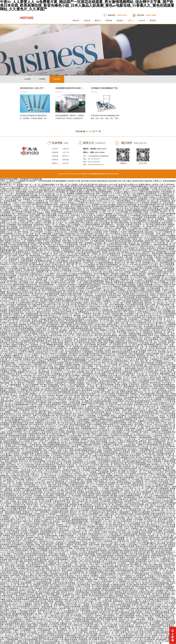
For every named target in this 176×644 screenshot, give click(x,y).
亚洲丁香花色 (83, 336)
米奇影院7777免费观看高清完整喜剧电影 (84, 285)
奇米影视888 (159, 387)
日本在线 (12, 245)
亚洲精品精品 (105, 199)
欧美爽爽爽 (129, 283)
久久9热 (165, 308)
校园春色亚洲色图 (131, 550)
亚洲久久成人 (63, 450)
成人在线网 (153, 459)
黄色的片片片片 (67, 592)
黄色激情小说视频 (119, 274)
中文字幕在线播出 (141, 277)
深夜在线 (75, 447)
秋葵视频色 (115, 490)
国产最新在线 (141, 530)
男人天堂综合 (33, 268)
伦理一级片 (145, 590)
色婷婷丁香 (24, 256)
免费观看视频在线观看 (80, 328)
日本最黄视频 (66, 270)
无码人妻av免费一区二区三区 (48, 568)
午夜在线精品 (60, 228)
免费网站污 (15, 210)
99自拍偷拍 (126, 219)
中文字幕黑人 (167, 228)
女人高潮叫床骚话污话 (25, 303)
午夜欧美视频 (126, 508)
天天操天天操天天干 (81, 241)
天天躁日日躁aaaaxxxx (167, 448)
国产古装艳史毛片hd (157, 250)
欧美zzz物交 (54, 350)
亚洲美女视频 (109, 570)
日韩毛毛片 (128, 214)
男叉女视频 (143, 197)
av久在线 (18, 578)
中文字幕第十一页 (78, 268)
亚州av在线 (24, 461)
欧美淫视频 (64, 530)
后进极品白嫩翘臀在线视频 (136, 210)
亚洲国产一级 (136, 472)
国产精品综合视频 (168, 279)
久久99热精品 (57, 456)
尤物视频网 (34, 532)
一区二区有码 (80, 536)
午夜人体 (139, 314)
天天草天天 (40, 408)
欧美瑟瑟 (71, 290)
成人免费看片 (99, 216)
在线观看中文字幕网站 (55, 430)
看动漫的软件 (42, 206)
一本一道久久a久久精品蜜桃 (24, 516)
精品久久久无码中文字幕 (134, 596)
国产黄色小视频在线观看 (156, 225)
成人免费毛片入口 (77, 599)
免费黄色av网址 (65, 236)
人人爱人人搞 (79, 468)
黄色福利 (76, 405)
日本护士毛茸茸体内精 (131, 234)
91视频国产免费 (45, 403)
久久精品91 (168, 321)
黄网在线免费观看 (161, 245)
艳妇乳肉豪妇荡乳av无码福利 (48, 270)
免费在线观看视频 (57, 368)
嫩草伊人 (160, 345)
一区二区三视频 (28, 230)
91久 (62, 337)
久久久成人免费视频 (99, 376)
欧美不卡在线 (154, 336)
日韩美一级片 (137, 239)
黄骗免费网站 (165, 374)
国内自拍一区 (150, 303)
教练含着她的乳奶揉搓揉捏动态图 (125, 347)
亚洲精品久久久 (70, 456)
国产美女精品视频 (168, 357)
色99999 (111, 196)
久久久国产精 (98, 610)
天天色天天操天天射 (127, 367)
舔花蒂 (98, 396)
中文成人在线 (80, 357)
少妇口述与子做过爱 (115, 210)
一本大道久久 (8, 636)
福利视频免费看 (146, 437)
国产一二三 (61, 523)
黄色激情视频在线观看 (55, 326)
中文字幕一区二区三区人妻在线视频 (104, 197)
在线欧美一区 (140, 225)
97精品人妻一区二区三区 (56, 194)
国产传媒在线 (22, 306)
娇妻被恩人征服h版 (136, 285)
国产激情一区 (53, 448)
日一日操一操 (92, 387)
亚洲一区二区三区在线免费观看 (147, 419)
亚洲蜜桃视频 (118, 408)
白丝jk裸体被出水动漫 (126, 457)
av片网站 (94, 487)
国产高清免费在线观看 (129, 534)
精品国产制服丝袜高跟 (122, 239)
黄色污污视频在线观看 (32, 197)
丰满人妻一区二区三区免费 (11, 359)
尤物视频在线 (53, 246)
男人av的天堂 (31, 186)
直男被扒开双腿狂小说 (71, 470)
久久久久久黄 (96, 312)
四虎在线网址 (78, 461)
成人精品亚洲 (121, 639)
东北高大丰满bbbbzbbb (9, 470)
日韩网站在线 (74, 223)
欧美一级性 (94, 336)
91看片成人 (21, 257)
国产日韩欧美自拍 (36, 425)
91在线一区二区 (163, 605)
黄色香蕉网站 (150, 578)
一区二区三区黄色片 (8, 261)
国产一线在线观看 (18, 194)
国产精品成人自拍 (39, 396)
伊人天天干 (78, 497)
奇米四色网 (112, 578)
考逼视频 (59, 396)
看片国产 (14, 286)
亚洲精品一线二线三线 (60, 239)
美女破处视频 (136, 223)
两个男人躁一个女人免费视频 (125, 510)
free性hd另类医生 (16, 270)
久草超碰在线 (40, 558)
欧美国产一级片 (164, 217)
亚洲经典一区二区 (38, 345)
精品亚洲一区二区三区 (35, 194)
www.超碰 (50, 499)
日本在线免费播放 (20, 243)
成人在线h (81, 377)
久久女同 (149, 425)
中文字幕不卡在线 (123, 485)
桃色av (114, 416)
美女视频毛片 (149, 497)
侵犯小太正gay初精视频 (80, 510)
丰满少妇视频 (158, 396)
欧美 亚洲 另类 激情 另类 (144, 552)
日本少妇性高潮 (122, 292)
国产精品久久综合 (154, 308)
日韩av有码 (161, 539)
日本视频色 (76, 225)
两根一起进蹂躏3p (86, 243)
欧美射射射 (96, 290)
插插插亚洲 (101, 268)
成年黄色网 (73, 354)
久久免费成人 (142, 272)
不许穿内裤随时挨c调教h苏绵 (156, 239)
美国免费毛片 (131, 408)
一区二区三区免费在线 (149, 236)
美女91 (138, 363)
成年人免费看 (136, 430)
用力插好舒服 (23, 219)
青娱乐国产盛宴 (18, 236)
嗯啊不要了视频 (45, 412)
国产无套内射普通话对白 (101, 239)
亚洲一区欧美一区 (165, 274)
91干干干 (76, 272)
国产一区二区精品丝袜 (99, 294)
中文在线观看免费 (109, 563)
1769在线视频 (90, 416)
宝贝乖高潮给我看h (93, 310)
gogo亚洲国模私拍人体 (9, 494)
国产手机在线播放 (12, 367)
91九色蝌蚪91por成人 (152, 430)
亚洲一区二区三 (110, 203)
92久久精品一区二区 (81, 270)
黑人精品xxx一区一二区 (49, 410)
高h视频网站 (26, 341)
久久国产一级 (62, 223)
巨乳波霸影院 (145, 556)
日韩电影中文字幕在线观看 (122, 436)
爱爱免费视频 (6, 357)
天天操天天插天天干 (48, 188)
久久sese (78, 448)
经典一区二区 (53, 208)
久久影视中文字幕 (19, 505)
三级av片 (157, 437)
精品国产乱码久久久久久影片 (117, 208)
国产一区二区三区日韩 (143, 516)
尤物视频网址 (101, 259)
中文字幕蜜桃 (156, 621)
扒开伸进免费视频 (151, 445)
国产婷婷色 (110, 485)
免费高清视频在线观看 (118, 343)
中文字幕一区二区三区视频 (141, 396)
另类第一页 (49, 265)
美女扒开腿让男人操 (51, 612)
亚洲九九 (83, 292)
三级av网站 (132, 383)
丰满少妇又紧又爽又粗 (88, 185)
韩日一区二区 (113, 268)
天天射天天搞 (112, 363)
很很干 (29, 488)
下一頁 (98, 131)
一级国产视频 (126, 410)
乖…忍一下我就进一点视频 (21, 221)
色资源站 (107, 314)
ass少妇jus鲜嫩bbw (53, 641)
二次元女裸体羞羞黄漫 (84, 217)
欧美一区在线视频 (94, 588)
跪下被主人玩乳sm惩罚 (35, 326)
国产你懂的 (13, 256)
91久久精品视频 (122, 212)
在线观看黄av (160, 326)
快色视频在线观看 (142, 574)
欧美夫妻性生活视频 (24, 625)
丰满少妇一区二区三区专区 (78, 465)
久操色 (67, 206)
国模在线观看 (107, 545)
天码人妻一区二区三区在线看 (92, 226)
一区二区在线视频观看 (156, 276)
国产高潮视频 (74, 376)
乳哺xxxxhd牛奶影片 (8, 305)
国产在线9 (56, 578)
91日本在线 (87, 257)
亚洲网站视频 (168, 501)
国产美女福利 (142, 367)
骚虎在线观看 (158, 614)
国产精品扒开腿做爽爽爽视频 (92, 281)
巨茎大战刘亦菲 (92, 432)
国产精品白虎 (38, 205)
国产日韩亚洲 (105, 347)
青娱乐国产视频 (163, 394)
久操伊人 (52, 527)
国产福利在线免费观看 (108, 336)
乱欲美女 (139, 321)
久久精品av (118, 214)
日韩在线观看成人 (64, 527)
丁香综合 (125, 548)
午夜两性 (67, 507)
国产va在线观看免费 (119, 319)
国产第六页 (106, 505)
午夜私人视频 (85, 232)
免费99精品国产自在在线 (105, 528)
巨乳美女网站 (12, 510)
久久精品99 (118, 192)
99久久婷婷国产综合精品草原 (55, 399)
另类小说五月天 (46, 503)
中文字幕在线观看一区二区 (157, 288)
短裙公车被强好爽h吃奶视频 (34, 434)
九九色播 (21, 261)
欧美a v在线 (40, 427)
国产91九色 (164, 266)
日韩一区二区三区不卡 (54, 272)
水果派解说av (123, 396)
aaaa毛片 (24, 527)
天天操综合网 (57, 234)
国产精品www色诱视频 (82, 236)
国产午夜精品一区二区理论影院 (43, 217)
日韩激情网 (147, 299)
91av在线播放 (97, 232)
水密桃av (152, 197)
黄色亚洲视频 (109, 341)
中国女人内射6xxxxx (167, 636)
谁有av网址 (32, 508)
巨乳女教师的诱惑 (42, 257)
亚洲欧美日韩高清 (16, 312)
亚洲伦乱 (53, 347)
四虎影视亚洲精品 (122, 361)
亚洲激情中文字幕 (142, 403)
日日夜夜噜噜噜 (134, 270)
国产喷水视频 (92, 634)
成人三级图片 (138, 266)
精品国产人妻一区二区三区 (159, 536)
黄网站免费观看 (127, 392)
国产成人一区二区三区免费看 (50, 370)
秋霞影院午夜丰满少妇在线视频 (119, 241)
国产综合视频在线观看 (29, 559)
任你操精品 (45, 343)
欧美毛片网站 (97, 341)
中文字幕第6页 (116, 388)
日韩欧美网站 (32, 627)
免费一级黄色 (121, 632)
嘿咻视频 (94, 568)
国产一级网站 (93, 254)
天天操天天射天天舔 (26, 276)
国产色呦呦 (139, 425)
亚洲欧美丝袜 (88, 488)
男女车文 (142, 468)
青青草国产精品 (149, 252)
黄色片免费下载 (168, 330)
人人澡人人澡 (121, 196)
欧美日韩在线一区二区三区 (70, 410)
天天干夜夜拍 (128, 388)
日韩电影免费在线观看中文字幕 (66, 226)
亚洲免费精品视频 (122, 608)
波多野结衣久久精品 (31, 578)
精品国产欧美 (76, 186)
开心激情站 (122, 563)
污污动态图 (156, 501)
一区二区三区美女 (126, 403)
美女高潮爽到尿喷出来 (133, 397)
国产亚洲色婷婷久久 (34, 565)
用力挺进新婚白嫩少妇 (117, 237)
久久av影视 (105, 490)
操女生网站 (105, 248)
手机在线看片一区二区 (9, 377)
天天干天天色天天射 (13, 416)
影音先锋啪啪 (91, 345)
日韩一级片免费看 (57, 603)
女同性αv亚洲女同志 (147, 248)
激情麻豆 (85, 439)
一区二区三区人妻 (154, 643)
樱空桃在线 (81, 387)
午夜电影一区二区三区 (21, 468)
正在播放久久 (54, 248)
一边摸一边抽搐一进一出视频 (15, 501)
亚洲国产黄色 (157, 518)
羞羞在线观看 (47, 607)
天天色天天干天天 (58, 372)
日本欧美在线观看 (57, 363)
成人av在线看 (24, 441)
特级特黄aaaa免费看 (11, 314)
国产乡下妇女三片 (157, 316)
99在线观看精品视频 (104, 317)
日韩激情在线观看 (153, 290)
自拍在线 (30, 257)
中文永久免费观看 (125, 578)
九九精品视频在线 (39, 638)
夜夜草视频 (122, 332)
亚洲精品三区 (14, 390)
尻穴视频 (97, 277)
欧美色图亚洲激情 (110, 494)
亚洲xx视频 (38, 447)
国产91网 (136, 345)
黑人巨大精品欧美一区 (104, 261)
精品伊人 (4, 270)
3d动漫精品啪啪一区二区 (163, 441)
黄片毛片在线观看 (21, 216)
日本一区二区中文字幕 (157, 534)
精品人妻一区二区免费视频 (154, 219)
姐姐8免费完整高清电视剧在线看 (57, 447)
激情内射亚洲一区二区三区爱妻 (145, 483)
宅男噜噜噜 (143, 336)
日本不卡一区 (162, 301)
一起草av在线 (126, 487)
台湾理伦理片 (89, 221)
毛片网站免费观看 (18, 372)
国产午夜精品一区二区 (76, 228)
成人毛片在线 (27, 443)
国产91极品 (97, 188)
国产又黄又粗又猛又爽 (67, 423)
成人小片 (12, 185)
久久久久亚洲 (84, 301)
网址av (80, 417)
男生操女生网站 (122, 245)
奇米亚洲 (111, 245)
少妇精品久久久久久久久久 (48, 186)
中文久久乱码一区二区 (54, 421)
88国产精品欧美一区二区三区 (86, 199)
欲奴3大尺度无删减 (115, 186)
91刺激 (11, 430)
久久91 (51, 281)
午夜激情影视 (148, 334)
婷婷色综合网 (32, 285)
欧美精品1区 (51, 407)
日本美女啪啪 (25, 321)
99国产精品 (83, 632)
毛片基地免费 (156, 574)
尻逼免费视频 (138, 241)
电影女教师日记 (127, 552)
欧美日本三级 (54, 550)
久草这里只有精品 (50, 376)
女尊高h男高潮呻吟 (138, 276)
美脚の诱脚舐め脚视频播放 (16, 507)
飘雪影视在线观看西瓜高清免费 (69, 190)
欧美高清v (82, 219)
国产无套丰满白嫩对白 (166, 205)
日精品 (152, 186)
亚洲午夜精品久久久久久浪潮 (149, 312)
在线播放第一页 (144, 588)
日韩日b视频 (95, 301)
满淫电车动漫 (112, 325)
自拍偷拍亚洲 (170, 396)
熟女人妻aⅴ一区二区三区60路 (163, 306)
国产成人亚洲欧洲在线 (123, 521)
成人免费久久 (34, 306)
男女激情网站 (14, 319)
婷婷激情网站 (162, 252)
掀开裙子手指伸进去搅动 (69, 256)
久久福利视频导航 (77, 572)
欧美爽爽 (81, 492)
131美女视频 (144, 343)
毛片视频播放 (57, 374)
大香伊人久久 (27, 190)
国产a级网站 (139, 578)
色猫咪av (163, 417)
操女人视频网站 (101, 330)
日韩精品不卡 (6, 265)
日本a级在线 (145, 319)
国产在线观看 (170, 472)
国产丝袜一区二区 (151, 314)
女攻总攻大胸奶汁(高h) (18, 334)
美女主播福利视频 (117, 305)
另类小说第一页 (64, 408)
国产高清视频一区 (72, 281)
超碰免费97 (55, 210)
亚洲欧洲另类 (14, 452)
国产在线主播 (72, 367)
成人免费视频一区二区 (95, 379)
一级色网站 (122, 416)
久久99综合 (83, 552)
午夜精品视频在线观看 (98, 237)
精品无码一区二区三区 (69, 197)
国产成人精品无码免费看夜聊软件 (75, 443)
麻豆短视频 (78, 294)
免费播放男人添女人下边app (131, 279)
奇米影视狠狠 (57, 212)
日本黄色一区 (104, 428)
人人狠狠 (77, 317)
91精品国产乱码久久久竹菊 (101, 270)
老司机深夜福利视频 (87, 554)
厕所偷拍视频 (161, 639)
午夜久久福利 (76, 257)
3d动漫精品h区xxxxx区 (26, 568)
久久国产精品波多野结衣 (159, 199)
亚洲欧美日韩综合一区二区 (67, 266)
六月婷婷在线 (88, 296)
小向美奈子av (109, 228)
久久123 (70, 297)
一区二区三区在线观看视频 (148, 439)
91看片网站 (5, 638)
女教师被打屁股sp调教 (88, 339)
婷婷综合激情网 (153, 354)
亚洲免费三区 (145, 579)
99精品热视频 (28, 483)
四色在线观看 (51, 423)
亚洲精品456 (50, 276)
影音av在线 (113, 527)
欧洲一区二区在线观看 (126, 254)
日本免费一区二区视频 (144, 257)
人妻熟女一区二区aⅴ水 (81, 547)
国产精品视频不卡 (94, 286)
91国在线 (141, 368)
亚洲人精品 (90, 259)
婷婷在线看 (36, 290)
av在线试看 (123, 216)
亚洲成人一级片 (70, 434)
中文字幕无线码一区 (98, 245)
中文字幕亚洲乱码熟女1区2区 (51, 196)
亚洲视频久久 (95, 574)
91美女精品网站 (96, 521)
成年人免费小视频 (162, 241)
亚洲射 (146, 212)
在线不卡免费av (118, 277)
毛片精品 (19, 598)
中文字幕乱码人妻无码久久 (112, 397)
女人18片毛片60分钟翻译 (122, 350)
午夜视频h (42, 319)
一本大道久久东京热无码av (161, 190)
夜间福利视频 (144, 190)
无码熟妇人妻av (101, 243)
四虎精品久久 (25, 290)
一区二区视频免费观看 (12, 385)
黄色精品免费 (65, 230)
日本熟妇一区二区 (39, 296)
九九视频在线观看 (51, 230)
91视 (50, 572)
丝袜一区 (162, 246)
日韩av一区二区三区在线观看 (117, 236)
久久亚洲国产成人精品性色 (138, 416)
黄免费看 (29, 261)
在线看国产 (91, 288)
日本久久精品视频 (20, 350)
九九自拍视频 (12, 268)
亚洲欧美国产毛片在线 (22, 572)
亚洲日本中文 (92, 357)
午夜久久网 (60, 565)
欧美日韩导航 (157, 587)
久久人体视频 (6, 445)
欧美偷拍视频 (41, 414)
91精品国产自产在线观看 (11, 206)
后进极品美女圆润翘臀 (96, 219)
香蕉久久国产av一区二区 (64, 254)
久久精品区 (8, 479)
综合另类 (100, 370)
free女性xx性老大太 (53, 394)
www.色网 (60, 279)
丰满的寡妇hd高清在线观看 (75, 212)
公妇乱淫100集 (128, 321)
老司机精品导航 (89, 343)
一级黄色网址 (44, 512)
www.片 (59, 541)
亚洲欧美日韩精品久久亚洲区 (109, 266)
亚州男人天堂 (161, 423)
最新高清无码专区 (44, 312)
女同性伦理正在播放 (120, 199)
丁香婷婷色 (87, 314)
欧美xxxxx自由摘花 (15, 592)
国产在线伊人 (59, 245)
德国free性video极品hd (90, 368)
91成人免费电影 (138, 194)
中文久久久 (82, 407)
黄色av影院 (170, 467)
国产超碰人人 (164, 459)
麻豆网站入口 (159, 337)
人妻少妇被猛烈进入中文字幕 (62, 277)
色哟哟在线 (107, 359)
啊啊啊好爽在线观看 (55, 345)
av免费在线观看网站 (162, 632)
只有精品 (56, 312)
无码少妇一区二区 (135, 332)
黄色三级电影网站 (51, 588)
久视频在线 (147, 467)
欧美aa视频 (5, 394)
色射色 (46, 321)
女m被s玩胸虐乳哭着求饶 (89, 354)
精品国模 (79, 221)
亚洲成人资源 (53, 323)
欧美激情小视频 (47, 301)
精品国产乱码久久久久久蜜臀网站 (19, 605)
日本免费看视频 (7, 643)
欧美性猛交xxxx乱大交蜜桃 (132, 217)
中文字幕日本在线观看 (139, 265)
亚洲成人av (64, 385)
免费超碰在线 (84, 312)
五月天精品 (162, 216)
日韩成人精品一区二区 (72, 452)
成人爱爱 (65, 641)
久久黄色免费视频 (30, 248)
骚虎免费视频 (129, 387)
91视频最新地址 (102, 388)
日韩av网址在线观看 (101, 326)
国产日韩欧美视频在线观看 (64, 590)
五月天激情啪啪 (163, 578)
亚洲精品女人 (130, 272)
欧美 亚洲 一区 (91, 559)
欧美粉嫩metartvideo (150, 263)
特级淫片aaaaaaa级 (74, 614)
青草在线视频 (63, 485)
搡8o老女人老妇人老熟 (60, 616)
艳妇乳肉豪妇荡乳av (125, 310)
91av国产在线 (83, 456)
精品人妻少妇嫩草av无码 (115, 281)
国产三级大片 (76, 314)
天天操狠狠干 (131, 421)
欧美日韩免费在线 (90, 614)
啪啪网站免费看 (36, 428)
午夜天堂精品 (93, 490)
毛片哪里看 (30, 352)
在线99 (133, 608)
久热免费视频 (25, 630)
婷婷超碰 (135, 485)
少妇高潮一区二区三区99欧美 (39, 237)
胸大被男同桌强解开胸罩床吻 (112, 206)
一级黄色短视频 (129, 368)
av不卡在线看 (90, 461)
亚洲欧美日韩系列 (85, 505)
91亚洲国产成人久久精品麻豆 (45, 514)
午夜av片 (94, 363)
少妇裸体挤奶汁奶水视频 (71, 250)
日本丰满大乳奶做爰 (127, 297)
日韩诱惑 (147, 518)
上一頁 (92, 131)
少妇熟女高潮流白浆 (29, 576)
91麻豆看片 (126, 194)
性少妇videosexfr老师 (87, 370)
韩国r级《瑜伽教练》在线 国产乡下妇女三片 (101, 576)
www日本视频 (79, 259)
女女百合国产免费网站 (49, 236)
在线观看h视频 (167, 538)
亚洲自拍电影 (37, 321)
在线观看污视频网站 (73, 365)
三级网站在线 (156, 432)
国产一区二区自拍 (147, 348)
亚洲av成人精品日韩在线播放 (121, 405)
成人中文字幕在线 (166, 188)
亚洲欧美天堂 (94, 292)
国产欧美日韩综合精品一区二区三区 (150, 641)
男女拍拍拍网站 (81, 545)
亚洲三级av (145, 306)
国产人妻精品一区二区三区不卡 (58, 441)
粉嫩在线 (117, 286)
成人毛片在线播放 (109, 396)
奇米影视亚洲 (88, 374)
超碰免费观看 (26, 583)
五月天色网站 (18, 485)
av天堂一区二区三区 (30, 188)
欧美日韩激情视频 (49, 290)
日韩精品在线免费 (23, 499)
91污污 (153, 230)
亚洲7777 (72, 581)
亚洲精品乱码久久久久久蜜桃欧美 (130, 454)
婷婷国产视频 (121, 228)
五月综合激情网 (35, 399)
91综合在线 (51, 461)
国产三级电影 (126, 303)
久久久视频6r (133, 228)
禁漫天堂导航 (137, 605)
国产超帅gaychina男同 (62, 503)
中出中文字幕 (85, 332)
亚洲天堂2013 (141, 547)
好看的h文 (14, 352)
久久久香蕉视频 (164, 310)
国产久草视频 (155, 607)
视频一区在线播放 (127, 314)
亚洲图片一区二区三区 (41, 356)
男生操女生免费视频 (37, 461)
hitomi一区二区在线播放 (157, 476)
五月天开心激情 (143, 230)
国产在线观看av (77, 616)
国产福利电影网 (18, 536)
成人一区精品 (9, 348)
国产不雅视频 (6, 407)
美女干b (41, 470)
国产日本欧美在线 (56, 618)
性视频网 (79, 194)
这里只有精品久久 (112, 607)
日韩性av (148, 337)
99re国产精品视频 (21, 643)
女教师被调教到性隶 (89, 428)
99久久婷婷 (169, 541)
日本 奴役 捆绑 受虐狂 (85, 234)
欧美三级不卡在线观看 (131, 532)
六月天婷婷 (60, 490)
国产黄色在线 (64, 268)
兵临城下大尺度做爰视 (135, 341)
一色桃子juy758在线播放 (165, 259)
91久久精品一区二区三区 (138, 581)
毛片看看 (153, 448)
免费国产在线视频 (66, 536)
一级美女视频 (119, 518)
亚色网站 (81, 288)
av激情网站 (50, 634)
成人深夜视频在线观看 (134, 417)
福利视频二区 (156, 203)
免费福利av (49, 288)
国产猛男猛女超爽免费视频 (114, 421)
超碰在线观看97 (137, 612)
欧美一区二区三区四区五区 (81, 516)
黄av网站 (47, 305)
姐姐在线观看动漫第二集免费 (96, 252)
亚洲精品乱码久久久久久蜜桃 (104, 539)
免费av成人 (150, 612)
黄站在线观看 (161, 348)
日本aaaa (73, 219)
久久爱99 (123, 232)
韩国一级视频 (66, 325)
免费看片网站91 (145, 185)
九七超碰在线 (157, 436)
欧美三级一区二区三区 (151, 523)
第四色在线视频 (141, 598)
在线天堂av (72, 585)
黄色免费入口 (147, 245)
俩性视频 (128, 414)
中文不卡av (71, 539)
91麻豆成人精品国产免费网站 (114, 290)
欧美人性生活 (154, 367)
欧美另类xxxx (18, 581)
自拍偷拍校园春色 (26, 286)
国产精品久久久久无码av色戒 (74, 308)
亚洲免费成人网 (109, 448)
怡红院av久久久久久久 (106, 201)
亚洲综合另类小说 (84, 208)
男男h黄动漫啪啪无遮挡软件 (36, 554)
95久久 (154, 390)
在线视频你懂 (98, 208)
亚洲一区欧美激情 (80, 534)
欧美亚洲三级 (41, 601)
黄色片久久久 (77, 558)
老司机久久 (18, 316)
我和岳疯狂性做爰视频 (128, 336)
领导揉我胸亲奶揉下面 (142, 623)
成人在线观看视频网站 (24, 328)
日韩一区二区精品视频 (69, 350)
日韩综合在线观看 (137, 505)
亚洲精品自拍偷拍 (157, 625)
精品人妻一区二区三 (75, 265)
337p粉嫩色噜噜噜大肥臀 (32, 490)
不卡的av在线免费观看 (152, 223)
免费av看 (170, 468)
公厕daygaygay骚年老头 (163, 425)
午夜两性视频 (101, 186)
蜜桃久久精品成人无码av (93, 303)
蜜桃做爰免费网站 (42, 239)
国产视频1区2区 (123, 226)
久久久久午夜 (115, 194)
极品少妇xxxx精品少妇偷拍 (18, 292)
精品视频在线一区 (160, 206)
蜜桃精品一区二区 (37, 394)
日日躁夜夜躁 (105, 501)
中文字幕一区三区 (21, 234)
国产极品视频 (100, 374)
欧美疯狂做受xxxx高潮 (133, 497)
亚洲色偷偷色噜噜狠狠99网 (67, 276)
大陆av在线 (52, 485)
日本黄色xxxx (138, 508)
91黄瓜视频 (81, 528)
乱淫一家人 (79, 345)
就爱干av (72, 377)
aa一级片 (128, 288)
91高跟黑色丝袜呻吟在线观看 (62, 454)
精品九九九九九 (49, 286)
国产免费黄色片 (108, 225)
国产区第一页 (166, 296)
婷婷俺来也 (162, 390)
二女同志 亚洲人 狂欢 (28, 470)
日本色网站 (38, 496)
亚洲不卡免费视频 (111, 232)
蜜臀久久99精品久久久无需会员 (163, 628)
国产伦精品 (144, 432)
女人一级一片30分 (8, 474)
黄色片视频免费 (148, 363)
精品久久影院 (91, 383)
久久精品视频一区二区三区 (98, 308)
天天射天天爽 (65, 472)
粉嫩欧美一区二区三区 (18, 277)
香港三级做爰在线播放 (143, 256)
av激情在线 (15, 376)
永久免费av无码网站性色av (128, 330)
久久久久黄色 (112, 328)
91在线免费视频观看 (34, 459)
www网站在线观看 (50, 199)
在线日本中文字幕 (23, 272)
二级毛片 (91, 399)
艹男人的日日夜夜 (16, 279)
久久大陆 (55, 356)
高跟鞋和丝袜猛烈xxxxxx (81, 205)
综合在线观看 (132, 390)
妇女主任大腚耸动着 (85, 508)
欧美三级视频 (80, 394)
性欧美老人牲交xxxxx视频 (17, 618)
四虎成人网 (60, 288)
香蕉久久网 (69, 343)
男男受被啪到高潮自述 (131, 447)
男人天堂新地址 (141, 459)
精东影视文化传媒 (7, 274)
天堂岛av (57, 572)
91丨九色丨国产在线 (142, 407)
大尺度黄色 (91, 268)
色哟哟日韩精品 (127, 425)
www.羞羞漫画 (93, 536)
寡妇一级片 (134, 348)
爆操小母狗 (109, 276)
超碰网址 (155, 297)
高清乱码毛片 (36, 552)
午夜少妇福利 (141, 536)
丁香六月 (130, 518)
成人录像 (100, 337)
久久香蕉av (19, 208)
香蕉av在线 (47, 437)
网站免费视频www (112, 217)
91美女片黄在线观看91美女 (164, 492)
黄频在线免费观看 (113, 219)
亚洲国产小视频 (139, 288)
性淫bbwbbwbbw (61, 232)
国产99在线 (84, 197)
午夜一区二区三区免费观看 (25, 339)
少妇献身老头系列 (97, 538)
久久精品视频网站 (83, 419)
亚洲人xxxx (145, 572)
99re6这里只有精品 (129, 412)
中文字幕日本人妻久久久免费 (90, 603)
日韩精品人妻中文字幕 (107, 383)
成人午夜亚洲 (66, 463)
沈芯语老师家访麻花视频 (121, 605)
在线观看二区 (9, 212)
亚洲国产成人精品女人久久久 (90, 203)
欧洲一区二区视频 (168, 367)
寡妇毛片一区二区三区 (79, 512)
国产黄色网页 (41, 303)
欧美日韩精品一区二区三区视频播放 (98, 214)
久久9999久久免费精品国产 (35, 297)
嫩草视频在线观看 (53, 294)
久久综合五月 (30, 312)
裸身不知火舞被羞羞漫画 (150, 192)
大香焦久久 (99, 410)
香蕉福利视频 (21, 192)
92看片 (127, 528)
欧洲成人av (41, 308)
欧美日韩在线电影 (66, 448)
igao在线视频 (32, 407)
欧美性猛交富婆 (135, 494)
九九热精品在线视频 (21, 332)
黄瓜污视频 (14, 528)
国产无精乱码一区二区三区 (14, 481)
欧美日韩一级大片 (7, 408)
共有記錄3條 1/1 (82, 131)
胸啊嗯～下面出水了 (89, 405)
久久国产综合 (125, 381)
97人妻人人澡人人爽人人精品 (104, 457)
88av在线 (51, 330)
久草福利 (65, 572)
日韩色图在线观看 (68, 390)
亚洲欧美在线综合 (103, 459)
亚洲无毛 (21, 392)
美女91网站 (44, 268)
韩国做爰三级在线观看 (25, 408)
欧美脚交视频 (113, 567)
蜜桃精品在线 (89, 194)
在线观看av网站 (21, 430)
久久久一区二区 (44, 508)
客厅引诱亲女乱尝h (71, 292)
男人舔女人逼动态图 (158, 343)
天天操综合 (126, 266)
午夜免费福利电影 (82, 592)
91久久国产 (54, 203)
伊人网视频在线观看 (50, 197)
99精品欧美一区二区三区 (90, 256)
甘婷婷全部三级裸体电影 (127, 205)
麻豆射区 (143, 274)
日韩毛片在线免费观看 (140, 381)
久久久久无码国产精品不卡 (154, 237)
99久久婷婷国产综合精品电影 (136, 474)
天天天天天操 (25, 361)
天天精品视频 (140, 308)
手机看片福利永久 (12, 341)
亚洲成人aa (18, 199)
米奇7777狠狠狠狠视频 (9, 639)
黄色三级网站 (35, 216)
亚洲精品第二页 (160, 332)
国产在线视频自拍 (142, 570)
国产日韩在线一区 (132, 306)
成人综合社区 (136, 208)
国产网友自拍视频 (43, 283)
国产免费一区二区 (134, 263)
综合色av (95, 206)
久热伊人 (16, 203)
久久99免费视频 (135, 216)
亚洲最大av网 (148, 494)
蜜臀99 (158, 292)
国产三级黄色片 (130, 312)
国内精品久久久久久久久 (131, 252)
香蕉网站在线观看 (40, 488)
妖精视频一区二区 (65, 347)
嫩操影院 (143, 534)
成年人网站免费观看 (118, 594)
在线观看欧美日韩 (135, 237)
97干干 (154, 243)
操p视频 (75, 392)
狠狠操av (169, 552)
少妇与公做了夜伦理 (29, 319)
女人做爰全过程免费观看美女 (81, 274)
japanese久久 (5, 266)
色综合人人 (32, 636)
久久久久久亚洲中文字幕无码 (36, 354)
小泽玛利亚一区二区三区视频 (38, 417)
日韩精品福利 (70, 234)
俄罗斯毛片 (82, 279)
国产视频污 (100, 525)
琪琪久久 (42, 407)
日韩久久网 (56, 305)
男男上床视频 (90, 556)
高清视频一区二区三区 (76, 588)
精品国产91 (98, 445)
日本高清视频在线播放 (156, 468)
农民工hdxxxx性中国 (29, 367)
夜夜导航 (113, 294)
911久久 (27, 638)
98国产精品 (115, 326)
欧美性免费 (135, 226)
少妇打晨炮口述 (49, 223)
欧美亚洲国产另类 (141, 405)
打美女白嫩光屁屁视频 (136, 290)
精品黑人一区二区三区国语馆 (44, 476)
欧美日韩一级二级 (162, 370)
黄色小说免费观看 (151, 339)
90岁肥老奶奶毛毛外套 (164, 363)
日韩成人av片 (16, 266)
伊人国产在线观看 (108, 394)
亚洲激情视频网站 (80, 361)
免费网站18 (143, 421)
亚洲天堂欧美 (107, 518)
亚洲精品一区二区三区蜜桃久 (15, 518)
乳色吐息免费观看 (127, 627)
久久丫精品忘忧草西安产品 (100, 439)
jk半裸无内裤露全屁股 (133, 299)
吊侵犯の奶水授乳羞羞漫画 (77, 643)
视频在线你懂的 (19, 285)
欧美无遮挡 (168, 518)
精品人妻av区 (159, 256)
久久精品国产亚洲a (25, 388)
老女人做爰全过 (33, 301)
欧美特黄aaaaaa (14, 447)
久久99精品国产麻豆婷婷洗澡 (149, 383)
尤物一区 (37, 443)
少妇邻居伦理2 (142, 376)
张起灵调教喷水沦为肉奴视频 (22, 545)
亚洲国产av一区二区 (34, 621)
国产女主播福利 (27, 538)
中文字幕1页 (89, 558)
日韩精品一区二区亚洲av (39, 210)
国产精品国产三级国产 (85, 454)
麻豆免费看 (102, 345)
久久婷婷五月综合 (112, 337)
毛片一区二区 (88, 436)
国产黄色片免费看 (67, 419)
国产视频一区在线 (114, 321)
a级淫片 (87, 503)
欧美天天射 (23, 265)
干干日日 (4, 308)
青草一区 (129, 277)
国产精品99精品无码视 (120, 223)
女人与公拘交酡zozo (15, 336)
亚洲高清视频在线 (10, 570)
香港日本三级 (9, 328)
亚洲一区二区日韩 (112, 303)
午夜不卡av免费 (36, 405)
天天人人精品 (136, 434)
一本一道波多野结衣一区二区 (153, 226)
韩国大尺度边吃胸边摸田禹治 (12, 497)
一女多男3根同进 (35, 445)
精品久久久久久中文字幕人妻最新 (119, 519)
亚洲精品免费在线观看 (21, 472)
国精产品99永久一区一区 (128, 379)
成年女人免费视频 (65, 188)
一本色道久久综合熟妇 (68, 514)
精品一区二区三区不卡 (10, 399)
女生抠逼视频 (79, 548)
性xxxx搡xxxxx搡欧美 (161, 299)
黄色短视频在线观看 (78, 425)
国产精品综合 (158, 487)
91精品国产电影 (65, 608)
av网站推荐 (102, 190)
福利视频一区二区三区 (53, 221)
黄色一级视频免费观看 (51, 443)
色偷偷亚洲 (120, 341)
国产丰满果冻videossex (99, 230)
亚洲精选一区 (102, 527)
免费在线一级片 (137, 337)
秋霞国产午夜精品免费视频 (23, 330)
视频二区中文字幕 (126, 527)
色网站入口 (36, 432)
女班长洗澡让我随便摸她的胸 (59, 392)
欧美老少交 (144, 316)
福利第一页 (82, 490)
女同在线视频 (130, 428)
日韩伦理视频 (167, 192)
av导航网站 (20, 186)
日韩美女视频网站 (103, 587)
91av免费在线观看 (152, 266)
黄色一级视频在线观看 (30, 314)
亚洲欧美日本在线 (92, 408)
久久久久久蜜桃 (56, 619)
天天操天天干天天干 (157, 499)
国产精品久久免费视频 (160, 283)
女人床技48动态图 (122, 565)
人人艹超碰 (147, 472)
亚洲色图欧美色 (27, 259)
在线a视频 (21, 558)
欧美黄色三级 (108, 361)
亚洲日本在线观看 (130, 592)
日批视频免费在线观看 (76, 379)
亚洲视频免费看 (163, 230)
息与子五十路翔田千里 (129, 248)
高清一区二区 (49, 279)
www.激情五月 (66, 361)
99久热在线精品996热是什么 (115, 188)
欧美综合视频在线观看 (48, 467)
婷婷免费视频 (12, 294)
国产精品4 (39, 276)
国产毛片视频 (42, 281)
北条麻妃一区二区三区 (58, 377)
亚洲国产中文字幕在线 (153, 196)
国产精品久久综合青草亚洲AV (142, 292)
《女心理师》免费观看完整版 (130, 334)
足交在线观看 (168, 203)
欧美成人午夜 (130, 492)
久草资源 (54, 268)
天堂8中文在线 (94, 279)
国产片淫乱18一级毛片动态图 (149, 377)
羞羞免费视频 (44, 372)
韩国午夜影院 (168, 196)
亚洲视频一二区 (15, 370)
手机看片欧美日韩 (58, 283)
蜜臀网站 (118, 592)
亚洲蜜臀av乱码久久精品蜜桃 (104, 205)
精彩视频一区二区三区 (83, 316)
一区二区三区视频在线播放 (44, 185)
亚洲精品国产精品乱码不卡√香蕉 (126, 316)
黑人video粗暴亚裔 (167, 265)
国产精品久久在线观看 (116, 558)
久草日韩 (19, 348)
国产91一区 (88, 523)
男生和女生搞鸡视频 (34, 492)
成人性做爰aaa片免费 (121, 430)
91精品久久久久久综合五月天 (111, 387)
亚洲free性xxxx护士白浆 (108, 185)
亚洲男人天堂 (120, 263)
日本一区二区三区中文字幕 (148, 408)
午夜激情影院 (96, 621)
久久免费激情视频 (11, 547)
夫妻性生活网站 (166, 372)
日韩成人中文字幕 (77, 388)
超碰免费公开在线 (48, 306)
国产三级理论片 (34, 325)
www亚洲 (117, 541)
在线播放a (80, 383)
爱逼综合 (23, 510)
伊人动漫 (154, 188)
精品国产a (65, 568)
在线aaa (134, 190)
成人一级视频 (60, 367)
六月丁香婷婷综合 (139, 201)
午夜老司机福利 (83, 421)
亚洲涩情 (129, 225)
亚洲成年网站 (91, 468)
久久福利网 (131, 543)
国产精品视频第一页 (34, 317)
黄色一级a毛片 (75, 397)
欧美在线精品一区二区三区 (141, 456)
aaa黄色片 (28, 619)
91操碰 (127, 325)
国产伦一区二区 (142, 625)
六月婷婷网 (62, 214)
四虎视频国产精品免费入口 (112, 492)
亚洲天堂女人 (147, 385)
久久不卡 (167, 361)
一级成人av (146, 270)
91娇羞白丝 (85, 272)
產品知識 (57, 79)
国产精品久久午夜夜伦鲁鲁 (150, 470)
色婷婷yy (21, 250)
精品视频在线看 (63, 516)
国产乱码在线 (154, 581)
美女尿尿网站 (125, 452)
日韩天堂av (140, 567)
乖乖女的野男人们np (69, 312)
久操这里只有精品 (42, 574)
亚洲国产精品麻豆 (37, 332)
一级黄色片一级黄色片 (45, 383)
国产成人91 (124, 265)
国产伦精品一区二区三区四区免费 (127, 317)
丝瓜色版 (24, 532)
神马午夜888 (49, 192)
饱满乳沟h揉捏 (78, 408)
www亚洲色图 (72, 554)
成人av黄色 (5, 197)
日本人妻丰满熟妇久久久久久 (40, 379)
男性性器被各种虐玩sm (82, 188)
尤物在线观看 (157, 254)
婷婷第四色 (149, 241)
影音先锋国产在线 (165, 519)
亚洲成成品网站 (150, 217)
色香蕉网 (63, 356)
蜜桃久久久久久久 (131, 192)
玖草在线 (23, 347)
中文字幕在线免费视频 (29, 639)
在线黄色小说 (139, 414)
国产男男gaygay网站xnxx (36, 448)
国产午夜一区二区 (25, 585)
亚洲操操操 (119, 556)
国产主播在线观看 (35, 305)
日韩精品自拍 (43, 636)
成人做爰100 (123, 470)
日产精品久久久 (29, 206)
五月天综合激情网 (51, 472)
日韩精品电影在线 (161, 496)
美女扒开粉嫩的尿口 (102, 274)
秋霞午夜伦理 (167, 523)
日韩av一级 (24, 377)
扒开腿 (87, 625)
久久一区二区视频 (93, 248)
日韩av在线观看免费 (113, 370)
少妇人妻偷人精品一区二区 (145, 214)
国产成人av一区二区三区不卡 (61, 316)
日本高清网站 (32, 288)
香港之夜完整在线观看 (163, 490)
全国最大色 (34, 219)
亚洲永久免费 (95, 306)
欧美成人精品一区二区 (85, 246)
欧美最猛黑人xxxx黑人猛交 (86, 319)
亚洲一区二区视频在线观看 (162, 407)
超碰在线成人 (23, 217)
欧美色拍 (98, 365)
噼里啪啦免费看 (38, 341)
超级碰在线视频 (105, 339)
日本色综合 (149, 370)
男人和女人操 (153, 201)
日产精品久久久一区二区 (51, 474)
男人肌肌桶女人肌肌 (120, 505)
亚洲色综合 (133, 343)
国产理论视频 (80, 254)
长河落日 (58, 301)
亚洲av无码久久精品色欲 (15, 565)
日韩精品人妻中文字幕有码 (85, 201)
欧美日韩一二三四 (74, 283)
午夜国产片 (154, 296)
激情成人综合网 (56, 263)
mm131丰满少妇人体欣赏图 (96, 196)
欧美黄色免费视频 (82, 621)
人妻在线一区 (89, 587)
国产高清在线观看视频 (55, 494)
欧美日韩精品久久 (143, 254)
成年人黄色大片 (95, 361)
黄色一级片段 (151, 505)
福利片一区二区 (52, 225)
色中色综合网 (68, 394)
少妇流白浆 (105, 368)
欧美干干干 (31, 481)
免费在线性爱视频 (129, 286)
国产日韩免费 (71, 490)
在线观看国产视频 (155, 530)
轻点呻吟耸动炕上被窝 (97, 567)
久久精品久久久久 (83, 290)
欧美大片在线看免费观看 (97, 550)
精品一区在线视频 (146, 326)
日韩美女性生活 (120, 270)
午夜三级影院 (35, 223)
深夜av (15, 365)
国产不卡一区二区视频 (43, 226)
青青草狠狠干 (53, 361)
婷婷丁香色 (59, 281)
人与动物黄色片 (19, 403)
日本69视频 (74, 232)
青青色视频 (160, 552)
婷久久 (154, 512)
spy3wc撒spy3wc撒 (51, 628)
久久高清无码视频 (117, 308)
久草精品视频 (143, 448)
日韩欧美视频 (16, 188)
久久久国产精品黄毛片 (79, 306)
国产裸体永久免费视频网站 (64, 252)
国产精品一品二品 (82, 474)
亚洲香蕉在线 (151, 194)
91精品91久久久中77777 (85, 459)
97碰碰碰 (171, 476)
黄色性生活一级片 (21, 456)
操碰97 (137, 372)
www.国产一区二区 (106, 212)
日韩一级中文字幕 (144, 614)
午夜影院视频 (70, 636)
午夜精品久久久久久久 (89, 641)
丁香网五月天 (85, 447)
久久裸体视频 (29, 592)
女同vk (6, 528)
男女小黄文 (95, 565)
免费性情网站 (9, 296)
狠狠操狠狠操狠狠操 (80, 519)
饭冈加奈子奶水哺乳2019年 (128, 203)
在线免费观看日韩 (147, 450)
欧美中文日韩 (154, 561)
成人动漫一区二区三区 (167, 350)
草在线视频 (167, 432)
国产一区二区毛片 (65, 468)
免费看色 (38, 286)
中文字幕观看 (164, 359)
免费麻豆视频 (135, 245)
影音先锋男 (49, 228)
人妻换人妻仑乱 (68, 427)
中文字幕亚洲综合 (120, 339)
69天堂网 (117, 636)
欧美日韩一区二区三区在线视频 (122, 230)
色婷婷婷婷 (15, 246)
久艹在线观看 (160, 281)
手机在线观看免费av (115, 246)
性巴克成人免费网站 (36, 214)
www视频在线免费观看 (91, 225)
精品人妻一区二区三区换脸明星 (134, 323)
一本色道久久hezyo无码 (22, 205)
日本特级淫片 (168, 574)
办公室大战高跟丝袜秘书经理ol (135, 250)
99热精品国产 (16, 523)
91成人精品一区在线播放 (13, 354)
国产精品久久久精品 (117, 643)
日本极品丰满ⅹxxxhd (113, 356)
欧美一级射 (114, 479)
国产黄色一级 (86, 326)
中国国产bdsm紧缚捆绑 (144, 281)
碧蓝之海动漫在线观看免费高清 (136, 296)
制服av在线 (152, 350)
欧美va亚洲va (150, 294)
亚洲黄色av (134, 437)
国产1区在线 (45, 314)
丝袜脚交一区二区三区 (98, 543)
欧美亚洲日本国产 (115, 296)
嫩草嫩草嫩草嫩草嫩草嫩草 (23, 614)
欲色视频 (4, 559)
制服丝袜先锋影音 (18, 417)
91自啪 (41, 288)
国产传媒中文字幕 (122, 261)
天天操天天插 (149, 423)
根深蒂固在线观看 (48, 266)
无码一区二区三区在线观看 (35, 208)
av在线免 (39, 230)
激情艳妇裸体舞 (15, 310)
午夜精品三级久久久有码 (38, 436)
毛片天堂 (68, 272)
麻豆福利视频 (111, 216)
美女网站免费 (29, 270)
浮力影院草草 (71, 288)
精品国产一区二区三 (122, 190)
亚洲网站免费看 (23, 245)
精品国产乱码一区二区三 (42, 252)
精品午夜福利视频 (46, 576)
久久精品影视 (61, 285)
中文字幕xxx (142, 618)
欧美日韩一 (82, 581)
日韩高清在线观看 (56, 636)
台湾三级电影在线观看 (93, 570)
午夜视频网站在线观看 (43, 261)
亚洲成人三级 (65, 225)
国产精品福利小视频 (129, 326)
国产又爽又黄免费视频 (76, 286)
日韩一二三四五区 (25, 201)
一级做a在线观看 (106, 476)
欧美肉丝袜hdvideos (100, 503)
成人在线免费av (43, 277)
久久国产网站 (95, 518)
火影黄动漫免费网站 (88, 266)
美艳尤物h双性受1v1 (11, 239)
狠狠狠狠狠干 (125, 512)
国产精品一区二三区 (155, 356)
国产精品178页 (76, 296)
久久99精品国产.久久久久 (30, 616)
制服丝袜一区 (47, 254)
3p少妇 (50, 481)
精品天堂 (29, 397)
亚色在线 (44, 587)
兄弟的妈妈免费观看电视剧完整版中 (32, 439)
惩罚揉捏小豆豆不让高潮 (10, 190)
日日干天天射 (122, 437)
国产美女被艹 (57, 243)
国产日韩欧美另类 (135, 339)
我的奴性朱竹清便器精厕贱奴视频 (19, 514)
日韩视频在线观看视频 (102, 401)
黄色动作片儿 (149, 397)
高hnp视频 (115, 248)
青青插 (172, 496)
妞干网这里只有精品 (100, 470)
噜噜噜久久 (156, 579)
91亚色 (61, 352)
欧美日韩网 (65, 186)
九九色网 (104, 279)
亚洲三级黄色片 (56, 201)
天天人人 (155, 559)
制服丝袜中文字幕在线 (12, 254)
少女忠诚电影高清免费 (118, 243)
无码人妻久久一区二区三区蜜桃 (111, 357)
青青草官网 (119, 283)
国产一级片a (66, 210)
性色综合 (37, 254)
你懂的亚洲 (45, 219)
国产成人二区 (32, 372)
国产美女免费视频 (55, 414)
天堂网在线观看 (57, 343)
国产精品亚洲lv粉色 (116, 259)
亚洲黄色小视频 (83, 192)
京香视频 (129, 259)
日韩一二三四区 (38, 441)
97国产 (110, 190)
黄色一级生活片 (50, 450)
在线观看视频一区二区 (159, 277)
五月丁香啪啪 (96, 299)
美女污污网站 (62, 274)
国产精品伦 (100, 234)
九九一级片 (55, 257)
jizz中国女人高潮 (45, 632)
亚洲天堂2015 (105, 432)
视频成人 (7, 236)
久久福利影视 (90, 265)
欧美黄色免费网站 (155, 210)
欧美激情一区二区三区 (39, 263)
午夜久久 (64, 203)
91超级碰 (154, 359)
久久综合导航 (138, 328)
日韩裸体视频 (12, 410)
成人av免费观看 (38, 272)
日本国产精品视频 (16, 343)
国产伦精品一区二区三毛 (134, 399)
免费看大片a (114, 279)
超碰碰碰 (165, 430)
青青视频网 (137, 219)
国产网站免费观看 (36, 265)
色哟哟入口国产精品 (28, 590)
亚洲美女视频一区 (159, 270)
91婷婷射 (16, 454)
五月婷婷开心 (37, 519)
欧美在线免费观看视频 (160, 583)
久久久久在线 (97, 272)
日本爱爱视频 (114, 508)
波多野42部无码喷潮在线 (45, 465)
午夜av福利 (129, 257)
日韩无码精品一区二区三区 (148, 357)
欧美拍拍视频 (89, 186)
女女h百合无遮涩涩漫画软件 (37, 419)
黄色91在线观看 (49, 523)
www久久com (9, 186)
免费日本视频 (34, 390)
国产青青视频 (135, 525)
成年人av (61, 643)
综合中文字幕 (72, 605)
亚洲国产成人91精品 (161, 608)
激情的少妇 (52, 319)
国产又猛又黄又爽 (70, 305)
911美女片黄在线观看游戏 (133, 370)
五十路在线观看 (22, 274)
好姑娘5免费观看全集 (80, 230)
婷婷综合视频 (66, 294)
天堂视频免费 (103, 472)
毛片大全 (149, 634)
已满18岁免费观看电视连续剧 (39, 510)
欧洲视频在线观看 (118, 585)
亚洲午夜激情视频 (25, 457)
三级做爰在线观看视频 (71, 607)
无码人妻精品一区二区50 (113, 272)
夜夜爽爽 (71, 194)
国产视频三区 (83, 538)
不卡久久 (67, 370)
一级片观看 (120, 225)
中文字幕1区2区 (107, 565)
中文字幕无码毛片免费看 (80, 239)
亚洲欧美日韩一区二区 (92, 448)
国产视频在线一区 (148, 301)
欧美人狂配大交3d (116, 376)
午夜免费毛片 (71, 279)
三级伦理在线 (20, 596)
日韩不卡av (108, 623)
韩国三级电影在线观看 (128, 468)
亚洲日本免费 (21, 530)
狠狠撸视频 (83, 237)
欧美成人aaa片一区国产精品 (69, 216)
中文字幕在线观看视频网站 (102, 192)
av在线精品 (155, 212)
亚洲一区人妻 (35, 234)
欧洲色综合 (65, 205)
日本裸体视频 (20, 488)
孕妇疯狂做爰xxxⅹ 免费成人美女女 (44, 256)
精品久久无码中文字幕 (140, 325)
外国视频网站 (88, 352)
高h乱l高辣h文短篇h (152, 279)
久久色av (66, 598)
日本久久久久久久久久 (57, 297)
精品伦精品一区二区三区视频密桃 (133, 221)
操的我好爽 (44, 559)
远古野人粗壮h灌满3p (144, 443)
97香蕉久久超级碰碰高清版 (18, 428)
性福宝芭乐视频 (56, 336)
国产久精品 (135, 361)
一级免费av (151, 619)
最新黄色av (131, 374)
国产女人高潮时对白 (31, 266)
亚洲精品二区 (25, 396)
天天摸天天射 (130, 439)
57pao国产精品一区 (70, 237)
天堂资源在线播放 (55, 292)
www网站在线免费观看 (67, 407)
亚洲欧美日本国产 (52, 205)
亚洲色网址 (78, 570)
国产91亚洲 (69, 638)
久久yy (57, 337)
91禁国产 (12, 306)
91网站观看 (38, 365)
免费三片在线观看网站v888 (44, 416)
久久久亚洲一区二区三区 (134, 488)
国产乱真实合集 (41, 397)
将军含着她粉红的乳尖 (21, 252)
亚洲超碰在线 (131, 357)
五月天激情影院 (7, 556)
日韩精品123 (64, 296)
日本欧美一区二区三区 (30, 299)
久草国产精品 (88, 263)
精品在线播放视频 (25, 225)
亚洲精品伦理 (101, 296)
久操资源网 (145, 203)
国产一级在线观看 (56, 206)
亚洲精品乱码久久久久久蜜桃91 (43, 274)
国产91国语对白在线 (144, 387)
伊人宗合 (13, 627)
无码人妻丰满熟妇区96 (51, 325)
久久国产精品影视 (122, 456)
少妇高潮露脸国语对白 (60, 314)
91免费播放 (106, 301)
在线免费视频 (170, 503)
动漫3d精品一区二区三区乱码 (13, 397)
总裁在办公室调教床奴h (139, 199)
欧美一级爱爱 (20, 636)
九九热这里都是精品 (9, 281)
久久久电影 (68, 201)
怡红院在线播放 (166, 445)
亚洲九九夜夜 (150, 305)
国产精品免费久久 (98, 328)
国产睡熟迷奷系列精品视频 (93, 403)
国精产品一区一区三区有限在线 (59, 534)
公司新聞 (27, 79)
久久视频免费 (51, 563)
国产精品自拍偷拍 (43, 592)
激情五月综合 (43, 339)
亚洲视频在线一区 (109, 310)
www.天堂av (21, 363)
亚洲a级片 (166, 607)
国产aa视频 (143, 228)
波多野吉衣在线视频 (84, 277)
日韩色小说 (67, 310)
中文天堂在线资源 (116, 257)
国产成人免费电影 (132, 206)
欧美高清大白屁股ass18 (128, 185)
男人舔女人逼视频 (85, 481)
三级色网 (159, 450)
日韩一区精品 (167, 581)
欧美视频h (158, 443)
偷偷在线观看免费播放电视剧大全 (76, 359)
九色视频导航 (165, 201)
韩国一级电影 (114, 323)
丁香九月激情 (106, 408)
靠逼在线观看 (117, 587)
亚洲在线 (115, 314)
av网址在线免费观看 (165, 261)
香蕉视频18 (86, 607)
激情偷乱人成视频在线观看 (38, 203)
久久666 (49, 427)
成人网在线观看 (27, 239)
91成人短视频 (105, 641)
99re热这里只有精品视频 (144, 259)
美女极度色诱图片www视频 (62, 548)
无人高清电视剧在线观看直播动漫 (108, 250)
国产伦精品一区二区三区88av (153, 479)
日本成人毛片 (44, 334)
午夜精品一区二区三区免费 (125, 377)
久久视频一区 (142, 428)
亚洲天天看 (57, 310)
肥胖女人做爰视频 (18, 288)
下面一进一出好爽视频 (149, 347)
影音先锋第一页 (93, 394)
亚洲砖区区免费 (120, 450)
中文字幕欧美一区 (41, 201)
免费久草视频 (6, 463)
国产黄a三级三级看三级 (120, 472)
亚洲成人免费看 (121, 385)
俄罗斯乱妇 (141, 356)
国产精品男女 (150, 454)
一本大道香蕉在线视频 (35, 563)
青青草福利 (107, 554)
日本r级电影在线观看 (131, 301)
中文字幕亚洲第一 (148, 234)
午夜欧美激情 (160, 507)
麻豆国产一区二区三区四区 (27, 374)
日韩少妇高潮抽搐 (20, 445)
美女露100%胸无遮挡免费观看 (17, 196)
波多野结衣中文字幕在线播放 (84, 463)
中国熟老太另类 (70, 414)
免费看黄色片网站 (34, 241)
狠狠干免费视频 (146, 268)
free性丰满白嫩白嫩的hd (15, 419)
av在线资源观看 (75, 403)
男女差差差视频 (137, 365)
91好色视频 (138, 519)
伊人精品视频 (61, 330)
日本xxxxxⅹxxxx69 (150, 434)
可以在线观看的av (30, 541)
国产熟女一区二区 (65, 259)
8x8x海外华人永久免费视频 (138, 188)
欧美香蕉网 (17, 599)
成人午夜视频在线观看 (154, 365)
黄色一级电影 (110, 226)
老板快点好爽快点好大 (21, 345)
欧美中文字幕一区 (159, 319)
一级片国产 (24, 528)
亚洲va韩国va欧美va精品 (35, 357)
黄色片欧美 (93, 476)
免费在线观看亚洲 (100, 257)
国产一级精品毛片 (135, 196)
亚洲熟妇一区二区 (30, 512)
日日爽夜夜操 (55, 339)
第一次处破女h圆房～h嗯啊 (131, 445)
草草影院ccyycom (105, 636)
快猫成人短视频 (142, 616)
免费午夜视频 (98, 236)
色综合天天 (8, 316)
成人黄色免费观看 (11, 228)
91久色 (158, 550)
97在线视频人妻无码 (103, 352)
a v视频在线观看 (169, 461)
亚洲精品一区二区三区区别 (46, 259)
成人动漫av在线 (162, 186)
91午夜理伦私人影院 (70, 339)
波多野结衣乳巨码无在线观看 (31, 228)
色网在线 (109, 283)
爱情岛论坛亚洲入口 (149, 246)
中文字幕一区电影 (18, 563)
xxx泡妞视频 (23, 612)
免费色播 (24, 390)
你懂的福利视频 (87, 330)
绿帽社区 (166, 377)
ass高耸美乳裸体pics (143, 388)
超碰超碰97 (56, 237)
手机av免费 (134, 268)
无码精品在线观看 (35, 192)
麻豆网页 (17, 490)
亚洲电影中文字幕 (88, 348)
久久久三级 (97, 447)
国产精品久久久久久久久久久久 (120, 407)
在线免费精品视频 (167, 263)
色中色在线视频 (84, 434)
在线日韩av (38, 605)
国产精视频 (33, 334)
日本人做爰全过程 (107, 514)
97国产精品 (150, 488)
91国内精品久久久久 (94, 228)
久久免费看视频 (169, 399)
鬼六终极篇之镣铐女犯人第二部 (34, 246)
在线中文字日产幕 (26, 294)
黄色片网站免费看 (49, 216)
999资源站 (30, 383)
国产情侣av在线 (38, 634)
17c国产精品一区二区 (117, 543)
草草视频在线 (162, 248)
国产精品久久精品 (127, 567)
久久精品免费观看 (100, 423)
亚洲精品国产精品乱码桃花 (94, 283)
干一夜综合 (61, 217)
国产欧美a (18, 601)
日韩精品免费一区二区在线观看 (160, 221)
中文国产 (157, 268)
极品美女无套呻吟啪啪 (112, 588)
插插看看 (4, 185)
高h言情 (3, 574)
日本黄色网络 (24, 410)
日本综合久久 (85, 392)
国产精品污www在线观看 (53, 348)
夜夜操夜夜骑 (155, 538)
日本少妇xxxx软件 (25, 496)
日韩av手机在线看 (135, 423)
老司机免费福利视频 (74, 321)
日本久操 (79, 252)
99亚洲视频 (42, 556)
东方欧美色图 (97, 334)
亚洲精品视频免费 (142, 514)
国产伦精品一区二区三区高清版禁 (88, 297)
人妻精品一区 (74, 330)
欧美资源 (70, 217)
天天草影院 (119, 288)
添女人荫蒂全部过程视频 (96, 210)
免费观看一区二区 (125, 539)
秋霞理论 (9, 241)
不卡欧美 (109, 561)
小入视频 (24, 210)
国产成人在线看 (92, 501)
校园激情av (152, 274)
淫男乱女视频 (51, 214)
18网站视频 (46, 234)
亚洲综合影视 (32, 403)
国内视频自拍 (11, 388)
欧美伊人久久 (156, 558)
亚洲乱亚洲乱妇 (112, 547)
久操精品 (158, 257)
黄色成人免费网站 (84, 423)
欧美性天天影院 (31, 534)
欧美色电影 (55, 463)
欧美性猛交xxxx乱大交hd (126, 448)
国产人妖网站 (124, 365)
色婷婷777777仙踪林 (126, 443)
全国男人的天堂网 (83, 334)
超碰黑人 (151, 618)
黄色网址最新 (103, 343)
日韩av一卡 (115, 603)
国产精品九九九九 (159, 465)
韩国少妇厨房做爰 (127, 559)
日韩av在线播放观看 (137, 354)
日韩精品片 (27, 254)
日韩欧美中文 (115, 256)
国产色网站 (106, 392)
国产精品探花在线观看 (50, 390)
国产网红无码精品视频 (49, 385)
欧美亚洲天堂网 (78, 210)
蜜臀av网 (89, 401)
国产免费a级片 (113, 512)
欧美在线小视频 (149, 261)
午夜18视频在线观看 (37, 430)
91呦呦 (23, 203)
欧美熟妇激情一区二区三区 (35, 485)
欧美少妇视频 (60, 432)
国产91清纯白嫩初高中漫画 (44, 190)
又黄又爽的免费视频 (60, 508)
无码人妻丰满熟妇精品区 (25, 401)
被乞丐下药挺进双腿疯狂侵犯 (136, 186)
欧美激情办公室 (84, 341)
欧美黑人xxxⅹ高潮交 (42, 212)
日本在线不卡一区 (22, 552)
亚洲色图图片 (14, 259)
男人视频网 (71, 192)
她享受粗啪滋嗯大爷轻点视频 (111, 618)
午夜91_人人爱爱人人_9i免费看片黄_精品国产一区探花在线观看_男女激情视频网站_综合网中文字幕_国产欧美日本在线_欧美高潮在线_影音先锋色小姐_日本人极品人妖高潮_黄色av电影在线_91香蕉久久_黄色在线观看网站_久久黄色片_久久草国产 (88, 182)
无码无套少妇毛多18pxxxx (124, 465)
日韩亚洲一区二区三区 (153, 321)
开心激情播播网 (90, 190)
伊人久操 (154, 403)
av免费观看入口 (61, 543)
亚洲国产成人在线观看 (33, 348)
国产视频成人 (133, 450)
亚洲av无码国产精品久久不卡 (160, 421)
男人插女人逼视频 (86, 367)
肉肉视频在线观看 (71, 243)
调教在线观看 (138, 303)
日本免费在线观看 (98, 241)
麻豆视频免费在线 (70, 301)
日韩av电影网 (84, 356)
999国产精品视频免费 (128, 197)
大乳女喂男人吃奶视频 (76, 372)
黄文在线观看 (81, 323)
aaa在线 (120, 299)
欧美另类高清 (48, 432)
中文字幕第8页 (118, 401)
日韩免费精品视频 (143, 465)
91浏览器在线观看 (142, 283)
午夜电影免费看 (76, 261)
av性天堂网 (70, 430)
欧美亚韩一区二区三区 (102, 316)
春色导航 (40, 401)
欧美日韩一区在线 (46, 367)
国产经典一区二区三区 (79, 563)
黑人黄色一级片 (72, 332)
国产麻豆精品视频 (156, 452)
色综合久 (14, 525)
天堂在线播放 (88, 365)
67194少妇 (161, 214)
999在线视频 (60, 192)
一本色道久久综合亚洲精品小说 (159, 576)
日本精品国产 (134, 319)
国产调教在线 (89, 261)
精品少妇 (16, 543)
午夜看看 (77, 488)
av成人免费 (164, 208)
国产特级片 (48, 245)
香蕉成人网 (69, 345)
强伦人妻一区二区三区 (91, 397)
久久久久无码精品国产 (150, 372)
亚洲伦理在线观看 (149, 216)
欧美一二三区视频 (66, 199)
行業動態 (42, 79)
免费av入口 (35, 474)
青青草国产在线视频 (24, 212)
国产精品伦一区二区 (142, 392)
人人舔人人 (46, 616)
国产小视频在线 (143, 558)
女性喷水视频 (100, 325)
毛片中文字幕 (87, 216)
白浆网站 (24, 399)
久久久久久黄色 (34, 518)
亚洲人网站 (114, 534)
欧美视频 (39, 588)
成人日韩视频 (136, 261)
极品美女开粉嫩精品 (58, 436)
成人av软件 (37, 376)
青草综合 (21, 383)
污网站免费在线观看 (136, 232)
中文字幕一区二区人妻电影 (67, 185)
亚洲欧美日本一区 (143, 627)
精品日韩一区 (77, 503)
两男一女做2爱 (102, 194)
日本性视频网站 (59, 379)
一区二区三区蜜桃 (110, 365)
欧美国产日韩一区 (24, 185)
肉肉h (78, 390)
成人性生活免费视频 (107, 254)
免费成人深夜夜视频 (81, 299)
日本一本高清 (132, 274)
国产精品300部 (102, 221)
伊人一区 (57, 427)
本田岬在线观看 (168, 268)
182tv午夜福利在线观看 (100, 605)
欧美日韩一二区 (20, 241)
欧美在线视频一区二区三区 (108, 441)
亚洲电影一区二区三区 (32, 199)
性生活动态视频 (108, 285)
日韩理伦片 (61, 465)
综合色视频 (149, 599)
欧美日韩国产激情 (72, 326)
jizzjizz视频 (106, 277)
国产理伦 (5, 352)
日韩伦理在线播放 (123, 201)
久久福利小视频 (110, 499)
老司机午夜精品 (97, 356)
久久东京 (140, 294)
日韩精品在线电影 (151, 417)
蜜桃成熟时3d (117, 536)
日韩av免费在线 (87, 223)
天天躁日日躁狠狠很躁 (125, 477)
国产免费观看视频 (16, 308)
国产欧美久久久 (116, 599)
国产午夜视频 (91, 599)
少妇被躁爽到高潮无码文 (10, 337)
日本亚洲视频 (122, 285)
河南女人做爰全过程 (100, 434)
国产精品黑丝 (48, 545)
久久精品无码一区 (78, 634)
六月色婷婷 (144, 545)
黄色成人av (73, 203)
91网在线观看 (16, 197)
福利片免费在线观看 (66, 319)
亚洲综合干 (82, 381)
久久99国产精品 (78, 248)
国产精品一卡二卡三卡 (111, 447)
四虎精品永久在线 (80, 347)
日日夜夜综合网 (72, 245)
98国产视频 (67, 241)
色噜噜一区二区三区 (105, 288)
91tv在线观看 (114, 559)
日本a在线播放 (76, 303)
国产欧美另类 (116, 368)
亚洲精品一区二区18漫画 (130, 479)
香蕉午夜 (87, 457)
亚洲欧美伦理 (41, 330)
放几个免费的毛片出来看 (81, 206)
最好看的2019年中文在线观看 (48, 250)
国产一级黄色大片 (128, 576)
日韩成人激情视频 (18, 459)
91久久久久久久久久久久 (23, 463)
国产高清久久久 (51, 401)
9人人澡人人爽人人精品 (58, 397)
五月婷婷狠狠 (6, 205)
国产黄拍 (78, 343)
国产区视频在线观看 (68, 208)
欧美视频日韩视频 (112, 410)
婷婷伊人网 (39, 538)
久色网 (22, 352)
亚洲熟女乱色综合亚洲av (21, 476)
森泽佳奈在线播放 (147, 550)
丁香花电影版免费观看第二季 (36, 598)
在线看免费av (39, 225)
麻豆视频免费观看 (144, 608)
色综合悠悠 (19, 297)
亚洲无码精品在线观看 (109, 381)
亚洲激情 (23, 268)
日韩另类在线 (104, 319)
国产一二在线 (69, 221)
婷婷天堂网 (15, 576)
